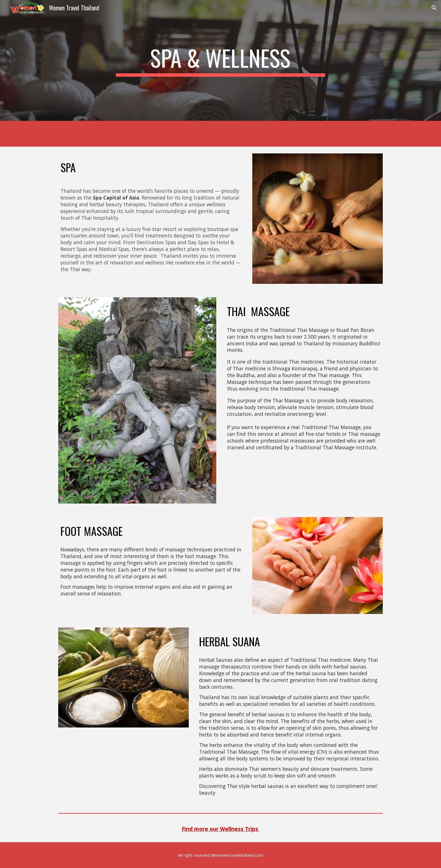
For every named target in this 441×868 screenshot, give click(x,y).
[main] (220, 60)
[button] (434, 8)
